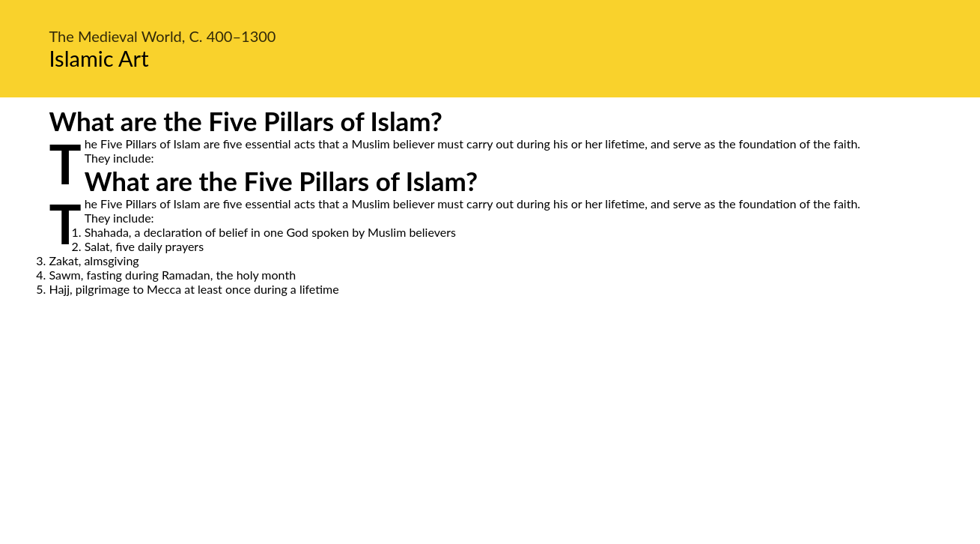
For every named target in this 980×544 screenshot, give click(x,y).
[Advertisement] (490, 437)
